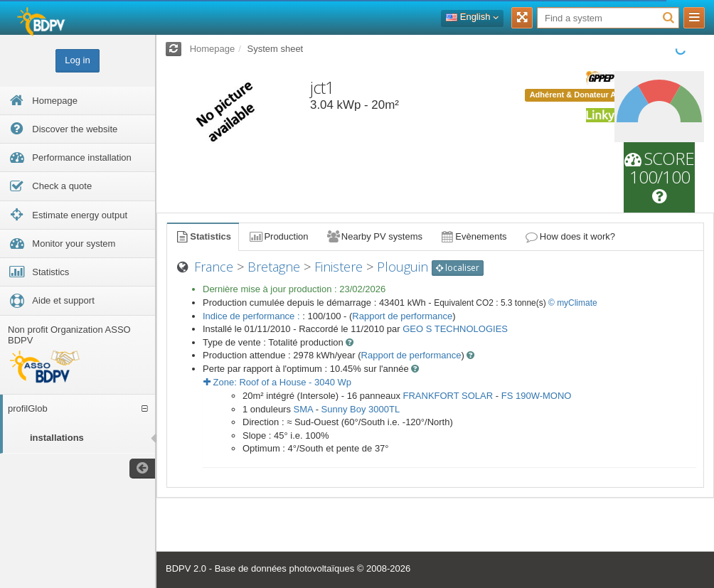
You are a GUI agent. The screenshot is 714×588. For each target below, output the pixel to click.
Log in (77, 60)
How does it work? (570, 236)
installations (57, 438)
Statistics (203, 236)
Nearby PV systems (374, 236)
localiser (458, 268)
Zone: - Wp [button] (277, 382)
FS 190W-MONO (537, 396)
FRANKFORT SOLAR (448, 396)
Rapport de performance (402, 316)
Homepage (213, 49)
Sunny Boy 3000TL (361, 409)
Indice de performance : (252, 316)
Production (278, 236)
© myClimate (573, 303)
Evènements (473, 236)
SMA (303, 409)
